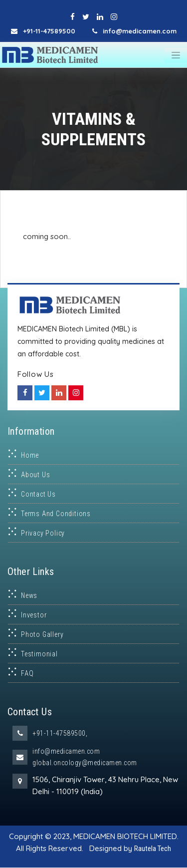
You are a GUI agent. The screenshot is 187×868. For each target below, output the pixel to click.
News (29, 595)
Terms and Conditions (56, 514)
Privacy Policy (43, 533)
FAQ (27, 673)
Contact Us (38, 494)
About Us (35, 475)
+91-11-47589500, (60, 733)
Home (30, 455)
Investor (34, 615)
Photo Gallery (42, 634)
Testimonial (39, 654)
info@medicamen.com (66, 751)
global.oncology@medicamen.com (85, 763)
